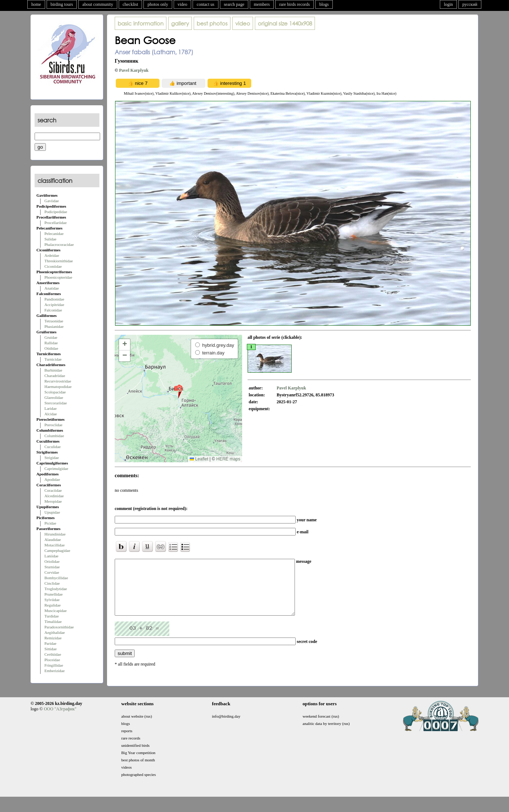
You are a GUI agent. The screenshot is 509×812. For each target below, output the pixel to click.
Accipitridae (54, 305)
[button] (178, 391)
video (183, 4)
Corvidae (52, 572)
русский (470, 4)
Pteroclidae (53, 425)
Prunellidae (54, 594)
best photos (212, 23)
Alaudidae (53, 540)
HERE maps (228, 459)
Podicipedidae (56, 212)
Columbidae (54, 436)
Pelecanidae (54, 234)
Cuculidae (53, 447)
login (448, 4)
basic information (141, 23)
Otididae (51, 348)
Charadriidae (55, 376)
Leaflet (199, 459)
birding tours (62, 4)
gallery (180, 23)
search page (234, 4)
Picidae (50, 523)
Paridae (50, 643)
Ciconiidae (53, 266)
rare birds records (295, 4)
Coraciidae (53, 490)
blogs (324, 4)
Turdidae (52, 616)
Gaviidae (52, 201)
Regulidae (53, 605)
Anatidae (52, 288)
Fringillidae (54, 665)
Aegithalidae (55, 632)
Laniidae (51, 556)
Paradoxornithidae (59, 627)
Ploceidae (52, 660)
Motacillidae (55, 545)
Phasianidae (54, 326)
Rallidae (51, 343)
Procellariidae (56, 223)
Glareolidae (54, 397)
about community (98, 4)
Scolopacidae (55, 392)
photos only (158, 4)
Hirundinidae (55, 534)
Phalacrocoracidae (59, 244)
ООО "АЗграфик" (60, 720)
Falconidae (53, 310)
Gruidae (51, 337)
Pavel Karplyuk (134, 70)
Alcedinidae (54, 496)
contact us (205, 4)
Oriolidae (52, 561)
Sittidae (51, 649)
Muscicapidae (56, 611)
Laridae (51, 408)
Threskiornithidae (59, 261)
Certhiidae (53, 654)
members (262, 4)
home (36, 4)
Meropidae (53, 501)
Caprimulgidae (56, 468)
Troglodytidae (56, 589)
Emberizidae (55, 671)
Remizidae (53, 638)
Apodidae (52, 479)
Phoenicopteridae (58, 277)
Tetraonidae (54, 321)
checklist (131, 4)
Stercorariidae (56, 403)
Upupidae (52, 512)
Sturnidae (52, 567)
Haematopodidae (58, 387)
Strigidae (52, 458)
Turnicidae (53, 359)
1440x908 (285, 23)
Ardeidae (52, 255)
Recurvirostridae (58, 381)
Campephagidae (57, 550)
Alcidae (51, 414)
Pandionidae (54, 299)
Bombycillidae (56, 578)
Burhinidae (53, 370)
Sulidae (50, 239)
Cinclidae (52, 583)
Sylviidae (52, 600)
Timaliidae (53, 621)
